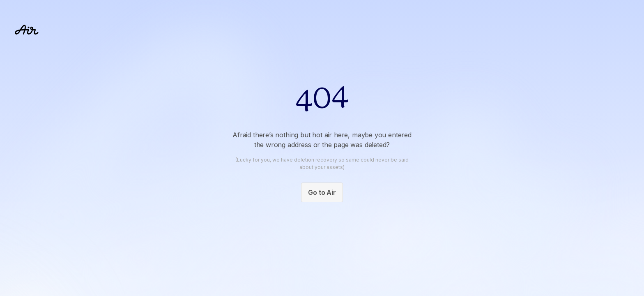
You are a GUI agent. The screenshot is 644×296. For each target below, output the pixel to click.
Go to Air (322, 192)
